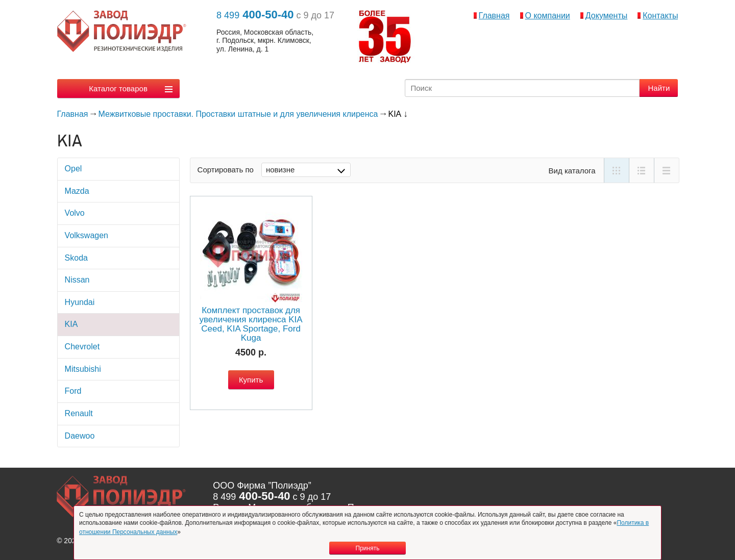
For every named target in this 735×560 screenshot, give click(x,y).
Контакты (660, 16)
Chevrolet (82, 347)
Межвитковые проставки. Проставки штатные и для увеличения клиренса (238, 114)
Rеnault (79, 413)
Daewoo (80, 436)
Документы (606, 16)
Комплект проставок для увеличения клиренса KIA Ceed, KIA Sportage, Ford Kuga (251, 324)
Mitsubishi (83, 369)
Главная (494, 16)
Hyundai (80, 302)
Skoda (76, 258)
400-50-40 (255, 15)
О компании (548, 16)
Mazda (77, 191)
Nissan (77, 280)
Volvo (75, 213)
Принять (368, 548)
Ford (73, 391)
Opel (73, 169)
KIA (71, 324)
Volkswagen (87, 235)
